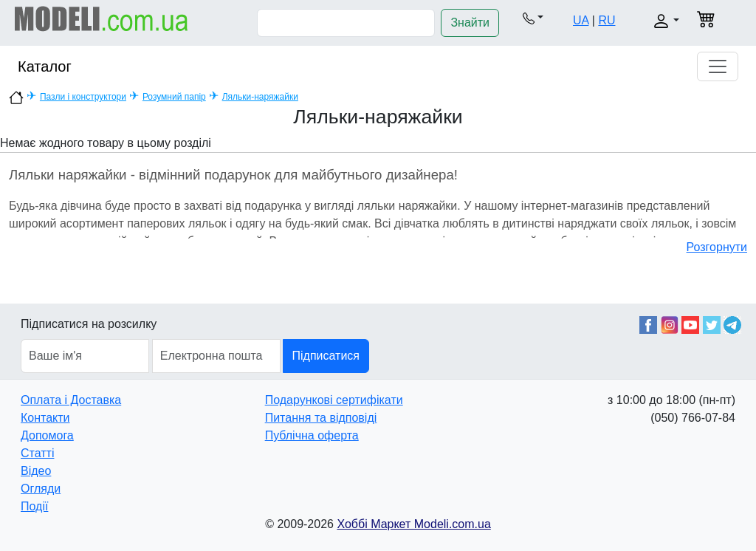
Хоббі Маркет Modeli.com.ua (413, 524)
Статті (37, 453)
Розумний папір (174, 97)
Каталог (45, 66)
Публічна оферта (312, 435)
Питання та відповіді (321, 418)
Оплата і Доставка (71, 400)
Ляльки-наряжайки (260, 97)
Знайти (470, 23)
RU (606, 20)
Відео (36, 471)
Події (34, 506)
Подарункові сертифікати (334, 400)
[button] (533, 18)
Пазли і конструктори (83, 97)
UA (581, 20)
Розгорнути (717, 247)
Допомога (47, 435)
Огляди (41, 489)
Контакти (45, 418)
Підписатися (326, 356)
